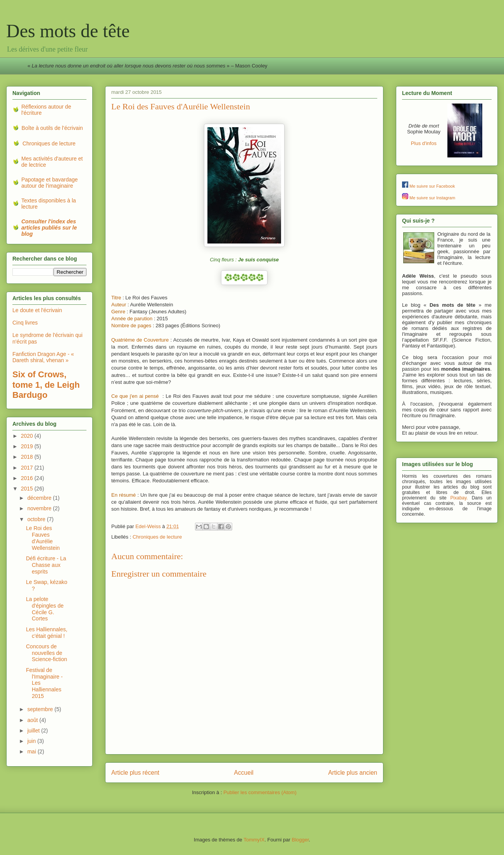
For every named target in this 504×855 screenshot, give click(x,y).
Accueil (244, 773)
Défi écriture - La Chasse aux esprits (46, 565)
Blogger (300, 840)
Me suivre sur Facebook (432, 186)
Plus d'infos (424, 143)
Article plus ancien (353, 773)
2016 (28, 478)
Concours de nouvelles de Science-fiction (47, 653)
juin (32, 741)
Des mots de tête (68, 31)
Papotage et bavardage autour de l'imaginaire (50, 183)
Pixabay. (459, 498)
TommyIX (254, 840)
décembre (40, 498)
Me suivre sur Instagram (432, 198)
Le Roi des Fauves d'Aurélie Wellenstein (43, 538)
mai (32, 751)
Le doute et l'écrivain (37, 310)
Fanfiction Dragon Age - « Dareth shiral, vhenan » (43, 357)
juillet (34, 731)
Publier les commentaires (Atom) (260, 792)
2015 (28, 489)
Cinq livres (25, 323)
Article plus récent (135, 773)
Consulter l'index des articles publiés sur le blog (49, 228)
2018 (28, 457)
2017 (28, 468)
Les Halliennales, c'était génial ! (47, 633)
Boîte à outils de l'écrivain (52, 128)
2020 (28, 436)
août (33, 720)
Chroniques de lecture (157, 537)
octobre (37, 519)
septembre (41, 709)
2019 (28, 446)
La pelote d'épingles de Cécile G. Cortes (45, 609)
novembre (40, 508)
